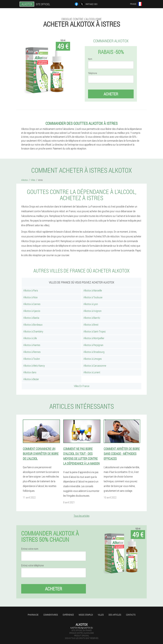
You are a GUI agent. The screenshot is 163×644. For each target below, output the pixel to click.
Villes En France (82, 386)
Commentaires (51, 615)
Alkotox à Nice (30, 297)
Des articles (115, 615)
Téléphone (93, 73)
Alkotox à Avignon (93, 311)
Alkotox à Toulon (32, 359)
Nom (90, 59)
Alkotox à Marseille (93, 290)
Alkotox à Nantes (32, 345)
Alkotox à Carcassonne (95, 366)
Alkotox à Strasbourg (94, 352)
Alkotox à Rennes (32, 352)
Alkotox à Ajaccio (32, 311)
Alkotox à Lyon (91, 304)
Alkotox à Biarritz (92, 318)
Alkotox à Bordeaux (33, 325)
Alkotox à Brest (91, 325)
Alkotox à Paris (31, 290)
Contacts (131, 615)
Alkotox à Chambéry (33, 331)
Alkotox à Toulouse (93, 297)
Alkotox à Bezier (31, 379)
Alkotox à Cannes (32, 304)
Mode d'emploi (86, 615)
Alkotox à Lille (30, 338)
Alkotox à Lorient (92, 372)
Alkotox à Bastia (31, 318)
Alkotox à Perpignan (93, 345)
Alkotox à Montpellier (94, 338)
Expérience (68, 615)
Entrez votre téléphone (32, 565)
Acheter (111, 94)
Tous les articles (82, 516)
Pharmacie (33, 615)
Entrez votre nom (30, 549)
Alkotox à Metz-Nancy (34, 366)
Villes (101, 615)
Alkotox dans (30, 372)
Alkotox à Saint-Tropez (95, 331)
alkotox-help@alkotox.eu (82, 628)
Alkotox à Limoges (93, 359)
